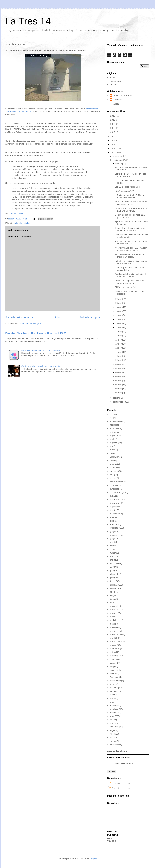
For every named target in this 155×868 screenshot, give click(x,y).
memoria (114, 627)
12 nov (119, 348)
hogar (112, 549)
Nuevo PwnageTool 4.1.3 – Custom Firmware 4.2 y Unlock (131, 249)
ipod (112, 578)
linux (112, 602)
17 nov (119, 327)
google (113, 539)
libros (112, 599)
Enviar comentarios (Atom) (31, 324)
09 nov (119, 360)
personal (114, 659)
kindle (113, 592)
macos (113, 617)
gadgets (113, 535)
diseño (113, 510)
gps (111, 542)
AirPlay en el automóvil (126, 287)
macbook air (115, 610)
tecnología (115, 706)
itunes (113, 581)
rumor (113, 670)
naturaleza (115, 649)
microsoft (114, 631)
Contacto (114, 84)
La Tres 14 (28, 21)
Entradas (114, 783)
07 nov (119, 368)
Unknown (117, 100)
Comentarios (116, 788)
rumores (114, 674)
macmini (114, 613)
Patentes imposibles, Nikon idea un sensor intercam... (131, 262)
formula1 (114, 524)
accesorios (115, 421)
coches (113, 478)
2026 (113, 116)
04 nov (119, 380)
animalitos (115, 432)
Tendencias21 (17, 214)
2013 (113, 140)
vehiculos (114, 727)
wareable (114, 738)
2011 (113, 148)
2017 (113, 128)
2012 (113, 144)
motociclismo (116, 634)
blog (112, 460)
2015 (113, 136)
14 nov (119, 340)
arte (112, 446)
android (113, 428)
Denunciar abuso (117, 751)
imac (112, 556)
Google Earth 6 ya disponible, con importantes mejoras (131, 229)
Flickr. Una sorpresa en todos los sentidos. (41, 350)
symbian (114, 691)
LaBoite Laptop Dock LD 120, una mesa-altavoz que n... (131, 196)
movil (112, 638)
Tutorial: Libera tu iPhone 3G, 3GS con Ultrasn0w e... (131, 243)
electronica (115, 514)
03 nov (119, 384)
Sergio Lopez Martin (122, 95)
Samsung (114, 677)
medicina (114, 620)
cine (112, 475)
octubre (117, 398)
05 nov (119, 376)
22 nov (119, 315)
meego (113, 624)
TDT (112, 698)
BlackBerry (115, 457)
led (111, 595)
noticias (26, 223)
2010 (113, 152)
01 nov (119, 393)
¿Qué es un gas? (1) (124, 191)
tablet (112, 695)
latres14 (117, 104)
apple (112, 436)
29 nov (119, 299)
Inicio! (113, 77)
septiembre (118, 402)
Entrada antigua (90, 317)
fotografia (114, 528)
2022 (113, 120)
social (112, 684)
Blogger (93, 859)
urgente (113, 723)
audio (112, 450)
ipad (112, 570)
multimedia (115, 642)
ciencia (18, 223)
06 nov (119, 372)
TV (111, 720)
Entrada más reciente (19, 317)
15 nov (119, 336)
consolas (114, 485)
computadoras (116, 482)
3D (111, 414)
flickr (112, 521)
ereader (113, 517)
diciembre (118, 156)
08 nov (119, 364)
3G (111, 418)
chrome (113, 467)
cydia (112, 496)
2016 (113, 132)
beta (112, 453)
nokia (112, 652)
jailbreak (114, 585)
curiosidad (115, 489)
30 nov (119, 164)
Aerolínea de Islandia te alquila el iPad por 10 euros (130, 275)
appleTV (114, 443)
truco (112, 716)
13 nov (119, 344)
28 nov (119, 303)
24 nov (119, 307)
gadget (113, 531)
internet (113, 563)
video (112, 734)
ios (111, 567)
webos (113, 741)
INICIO (110, 839)
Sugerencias (116, 81)
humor (113, 553)
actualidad (115, 425)
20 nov (119, 323)
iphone (113, 574)
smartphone (115, 681)
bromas (113, 464)
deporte (113, 507)
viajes (112, 730)
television (114, 709)
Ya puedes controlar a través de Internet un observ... (130, 256)
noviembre (118, 160)
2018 (113, 124)
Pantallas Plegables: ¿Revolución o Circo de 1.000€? (36, 333)
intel (112, 560)
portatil (113, 663)
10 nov (119, 356)
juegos (113, 588)
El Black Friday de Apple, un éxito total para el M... (130, 175)
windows (114, 745)
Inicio (56, 317)
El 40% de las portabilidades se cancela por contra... (129, 282)
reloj (112, 666)
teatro (112, 702)
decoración (115, 503)
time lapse (115, 713)
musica (113, 645)
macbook (114, 606)
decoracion (115, 499)
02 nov (119, 389)
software (114, 688)
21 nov (119, 319)
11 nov (119, 352)
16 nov (119, 332)
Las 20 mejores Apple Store (128, 187)
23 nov (119, 311)
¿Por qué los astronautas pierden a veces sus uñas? (131, 203)
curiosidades (116, 492)
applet (113, 439)
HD (111, 546)
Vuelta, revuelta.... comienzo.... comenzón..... (42, 366)
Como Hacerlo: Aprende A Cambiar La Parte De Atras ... (131, 210)
